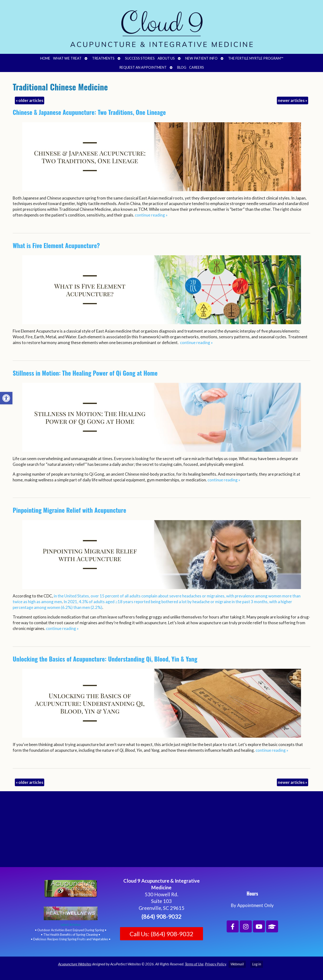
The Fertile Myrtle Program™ (256, 58)
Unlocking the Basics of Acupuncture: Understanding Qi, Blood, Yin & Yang (105, 659)
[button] (6, 398)
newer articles (293, 100)
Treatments (103, 58)
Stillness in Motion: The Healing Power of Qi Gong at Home (85, 373)
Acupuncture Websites (75, 964)
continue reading (151, 215)
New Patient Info (201, 58)
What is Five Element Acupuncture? (56, 245)
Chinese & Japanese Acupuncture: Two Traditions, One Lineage (89, 112)
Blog (182, 67)
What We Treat (67, 58)
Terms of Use (194, 964)
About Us (166, 58)
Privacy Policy (215, 964)
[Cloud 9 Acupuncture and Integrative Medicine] (161, 831)
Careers (197, 67)
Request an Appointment (143, 67)
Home (45, 58)
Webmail (237, 964)
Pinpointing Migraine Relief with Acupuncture (69, 510)
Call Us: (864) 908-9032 (161, 934)
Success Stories (140, 58)
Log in (257, 964)
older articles (30, 100)
